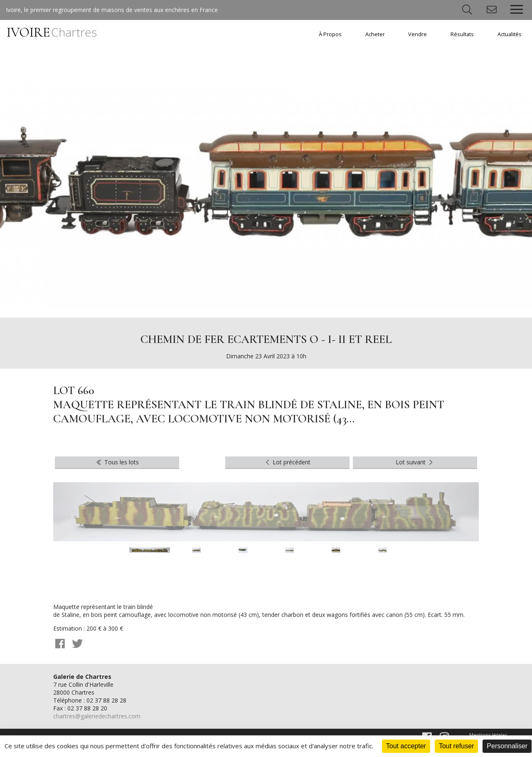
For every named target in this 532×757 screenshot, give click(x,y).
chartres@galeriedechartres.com (97, 716)
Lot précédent (287, 462)
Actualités (510, 34)
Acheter (375, 34)
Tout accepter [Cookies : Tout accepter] (406, 746)
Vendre (417, 34)
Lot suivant (415, 462)
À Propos (330, 34)
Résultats (462, 34)
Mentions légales (488, 735)
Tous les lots (117, 462)
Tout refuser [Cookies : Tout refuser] (456, 746)
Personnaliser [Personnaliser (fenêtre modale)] (507, 746)
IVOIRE (52, 32)
